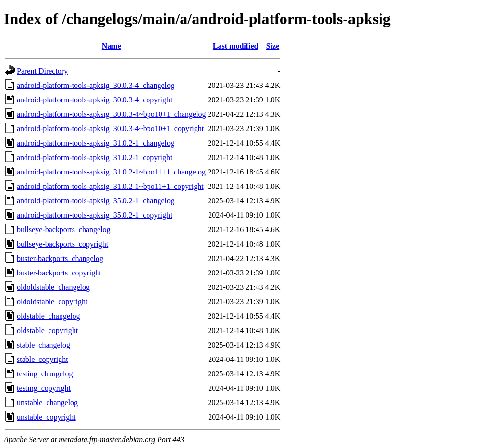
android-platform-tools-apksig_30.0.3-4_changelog (96, 85)
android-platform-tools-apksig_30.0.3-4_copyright (95, 100)
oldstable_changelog (49, 316)
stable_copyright (43, 359)
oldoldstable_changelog (53, 287)
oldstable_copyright (47, 330)
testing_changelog (45, 374)
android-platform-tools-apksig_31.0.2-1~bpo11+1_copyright (110, 186)
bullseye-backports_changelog (64, 230)
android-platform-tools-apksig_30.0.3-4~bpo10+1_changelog (111, 114)
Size (273, 46)
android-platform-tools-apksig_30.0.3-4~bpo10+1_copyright (110, 129)
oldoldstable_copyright (52, 302)
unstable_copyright (46, 417)
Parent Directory (42, 71)
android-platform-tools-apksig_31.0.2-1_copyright (95, 157)
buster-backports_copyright (59, 273)
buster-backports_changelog (60, 258)
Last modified (236, 46)
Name (111, 46)
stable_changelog (43, 345)
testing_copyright (44, 388)
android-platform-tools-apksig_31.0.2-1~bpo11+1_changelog (111, 172)
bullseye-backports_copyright (62, 244)
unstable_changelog (47, 403)
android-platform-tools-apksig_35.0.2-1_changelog (96, 201)
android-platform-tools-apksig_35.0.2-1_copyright (95, 215)
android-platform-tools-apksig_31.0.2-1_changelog (96, 143)
